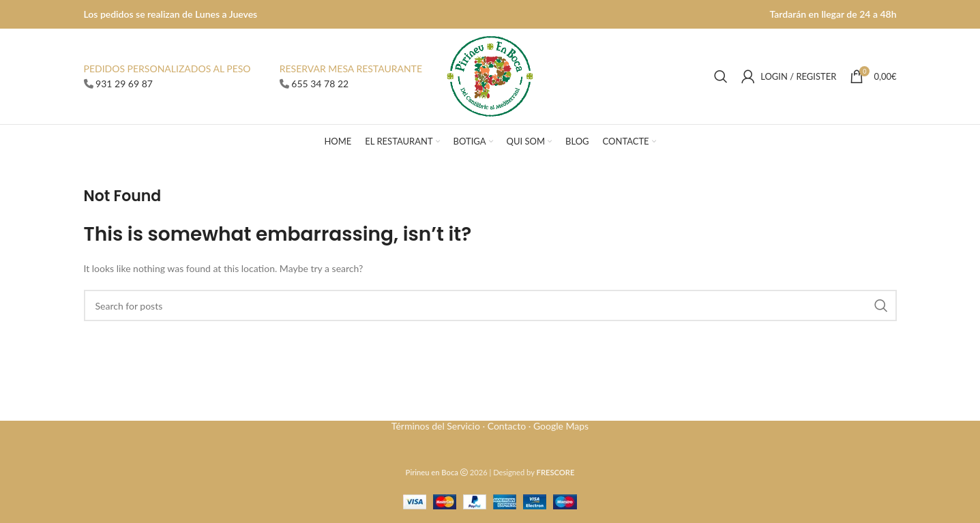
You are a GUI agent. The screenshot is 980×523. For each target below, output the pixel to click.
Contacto (507, 426)
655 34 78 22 (320, 84)
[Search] (721, 76)
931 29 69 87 (124, 84)
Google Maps (561, 426)
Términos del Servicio (436, 426)
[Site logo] (490, 75)
